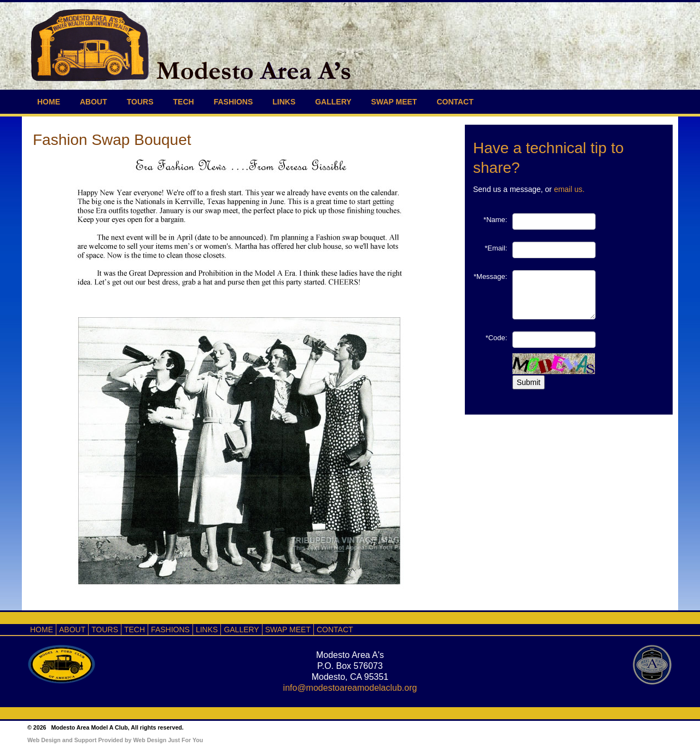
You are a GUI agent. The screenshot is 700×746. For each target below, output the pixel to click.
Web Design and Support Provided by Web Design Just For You (115, 740)
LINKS (284, 102)
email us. (569, 189)
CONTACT (455, 102)
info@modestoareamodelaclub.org (350, 688)
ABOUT (94, 102)
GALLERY (333, 102)
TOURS (140, 102)
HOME (49, 102)
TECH (184, 102)
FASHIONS (234, 102)
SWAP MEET (394, 102)
